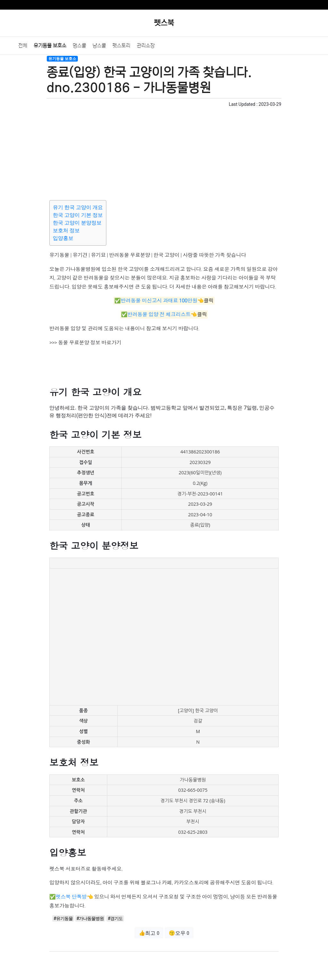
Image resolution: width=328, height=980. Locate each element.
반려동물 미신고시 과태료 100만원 (159, 301)
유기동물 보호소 (50, 46)
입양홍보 (63, 238)
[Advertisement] (164, 153)
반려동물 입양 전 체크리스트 (159, 315)
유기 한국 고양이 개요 (78, 207)
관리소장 (146, 46)
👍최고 (149, 933)
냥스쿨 (99, 46)
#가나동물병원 (90, 918)
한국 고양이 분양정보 (77, 223)
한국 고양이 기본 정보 (78, 215)
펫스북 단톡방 (71, 897)
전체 (23, 46)
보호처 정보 (66, 230)
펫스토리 (121, 46)
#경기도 (115, 918)
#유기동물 (63, 918)
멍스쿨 (79, 46)
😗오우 (179, 933)
